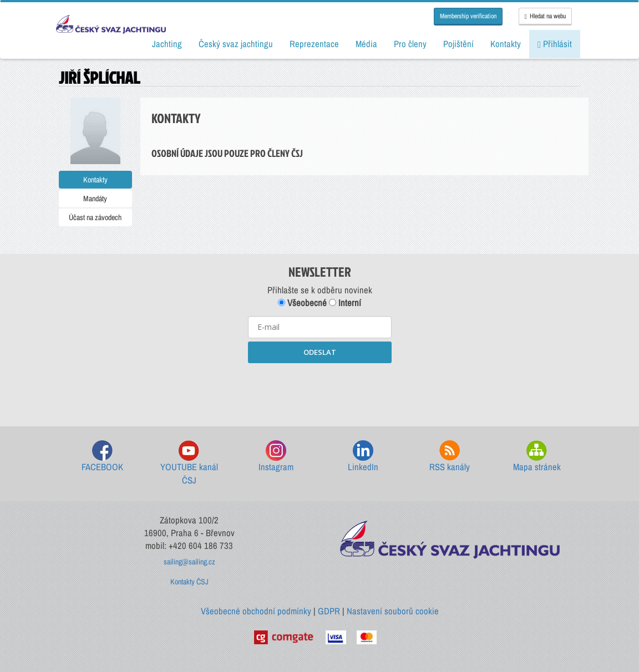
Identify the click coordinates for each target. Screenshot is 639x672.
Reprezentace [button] (314, 44)
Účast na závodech (95, 217)
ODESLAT (320, 352)
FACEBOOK (102, 457)
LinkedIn (363, 457)
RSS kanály (450, 457)
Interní (345, 303)
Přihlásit (555, 44)
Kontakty (95, 180)
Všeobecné (302, 303)
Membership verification (468, 16)
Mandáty (95, 198)
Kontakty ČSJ (189, 582)
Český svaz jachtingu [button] (236, 44)
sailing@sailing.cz (189, 562)
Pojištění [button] (458, 44)
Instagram (276, 457)
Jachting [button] (167, 44)
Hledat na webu (545, 16)
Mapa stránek (537, 457)
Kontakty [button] (506, 44)
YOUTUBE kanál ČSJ (189, 463)
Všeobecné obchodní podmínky (256, 611)
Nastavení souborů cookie (393, 611)
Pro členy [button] (410, 44)
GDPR (329, 611)
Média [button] (366, 44)
